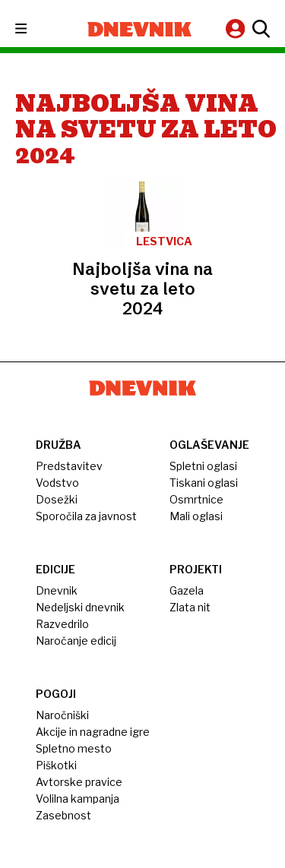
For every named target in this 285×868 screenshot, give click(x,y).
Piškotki (56, 765)
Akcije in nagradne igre (93, 732)
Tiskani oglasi (204, 483)
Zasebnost (63, 815)
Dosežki (57, 499)
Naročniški (62, 715)
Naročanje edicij (76, 641)
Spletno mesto (74, 748)
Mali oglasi (196, 516)
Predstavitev (69, 466)
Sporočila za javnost (86, 516)
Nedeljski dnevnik (80, 607)
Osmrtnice (196, 499)
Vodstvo (57, 483)
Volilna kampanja (78, 799)
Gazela (187, 590)
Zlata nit (190, 607)
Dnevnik (57, 590)
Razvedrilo (62, 624)
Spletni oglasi (203, 466)
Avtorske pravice (79, 782)
